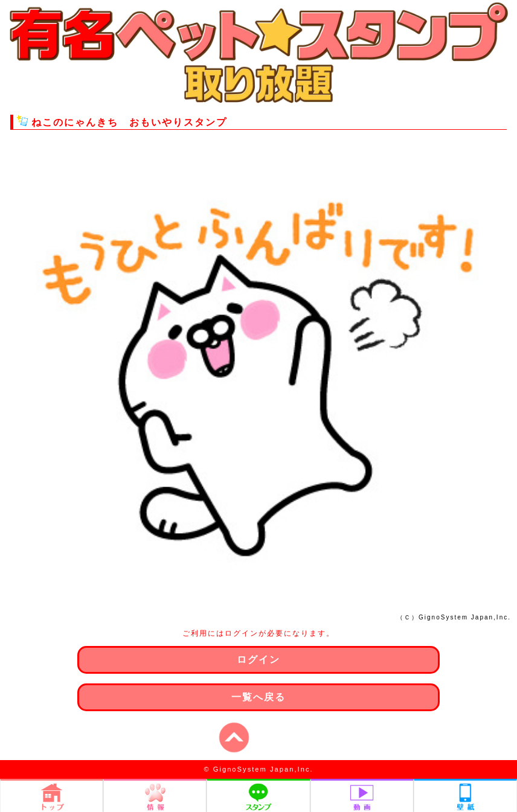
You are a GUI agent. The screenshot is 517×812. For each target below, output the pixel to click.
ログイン (258, 660)
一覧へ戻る (258, 697)
